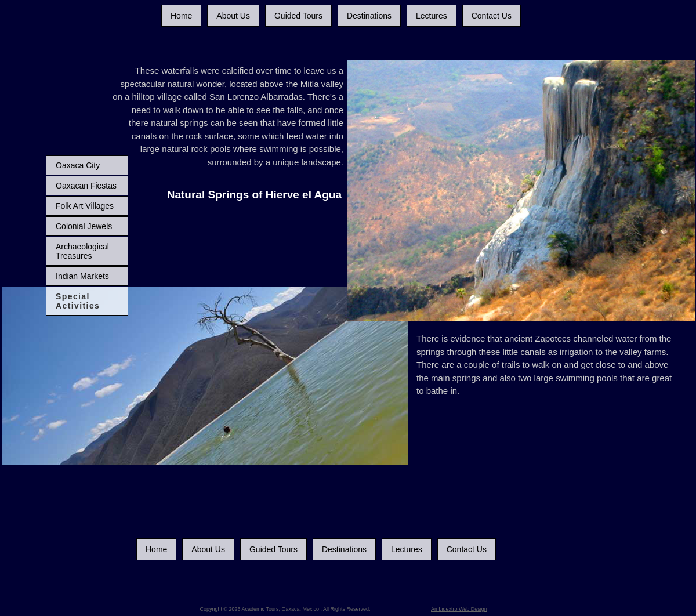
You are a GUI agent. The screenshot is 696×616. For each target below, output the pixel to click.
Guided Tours (298, 16)
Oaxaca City (78, 165)
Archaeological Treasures (82, 251)
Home (181, 16)
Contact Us (492, 16)
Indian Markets (82, 276)
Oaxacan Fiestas (86, 186)
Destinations (369, 16)
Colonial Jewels (84, 226)
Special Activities (78, 301)
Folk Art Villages (85, 206)
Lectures (432, 16)
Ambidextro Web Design (459, 609)
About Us (233, 16)
